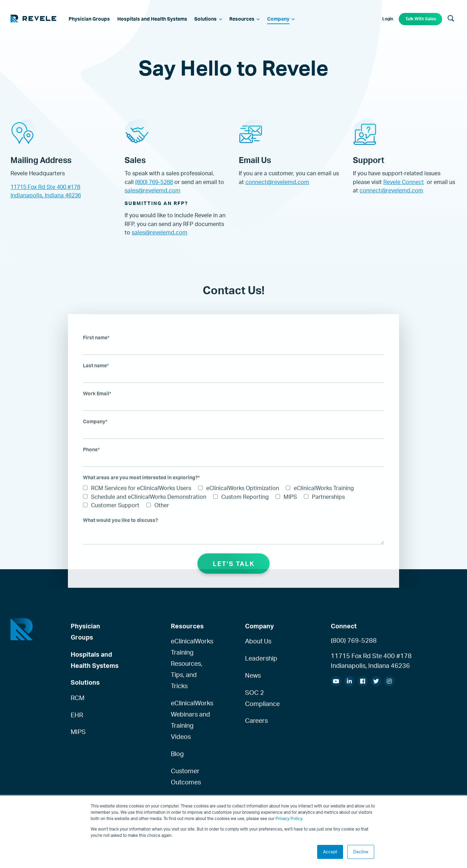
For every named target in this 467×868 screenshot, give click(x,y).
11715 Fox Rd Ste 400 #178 (45, 187)
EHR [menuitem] (77, 715)
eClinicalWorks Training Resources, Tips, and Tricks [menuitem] (191, 663)
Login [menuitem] (388, 19)
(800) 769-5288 (154, 182)
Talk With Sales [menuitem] (421, 19)
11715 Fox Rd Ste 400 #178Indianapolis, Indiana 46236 (371, 661)
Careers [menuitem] (256, 720)
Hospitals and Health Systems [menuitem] (95, 660)
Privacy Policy (289, 818)
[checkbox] (233, 509)
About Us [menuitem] (258, 641)
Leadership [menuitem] (261, 658)
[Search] (451, 19)
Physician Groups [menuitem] (85, 631)
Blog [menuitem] (177, 754)
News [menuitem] (253, 675)
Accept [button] (330, 852)
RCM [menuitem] (78, 698)
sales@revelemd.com (152, 190)
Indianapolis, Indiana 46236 (46, 195)
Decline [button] (361, 852)
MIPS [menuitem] (78, 732)
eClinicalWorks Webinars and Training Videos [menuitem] (191, 720)
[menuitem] (90, 19)
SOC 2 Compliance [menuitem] (262, 698)
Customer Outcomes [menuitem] (186, 776)
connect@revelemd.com (277, 182)
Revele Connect (404, 182)
